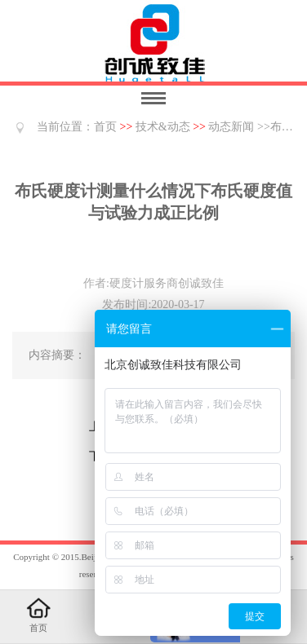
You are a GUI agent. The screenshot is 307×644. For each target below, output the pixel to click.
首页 (105, 127)
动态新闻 (231, 127)
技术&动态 (163, 127)
